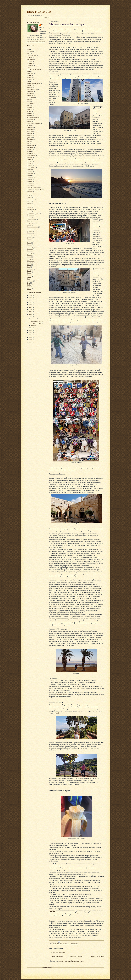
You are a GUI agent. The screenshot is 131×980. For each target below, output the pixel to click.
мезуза (52, 911)
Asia (28, 267)
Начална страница (76, 956)
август (33, 325)
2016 (31, 328)
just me (29, 277)
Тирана (29, 239)
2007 (31, 342)
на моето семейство (33, 187)
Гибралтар (30, 95)
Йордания (30, 139)
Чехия (29, 257)
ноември (34, 319)
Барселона (30, 73)
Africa (29, 265)
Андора (29, 63)
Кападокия (30, 145)
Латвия (29, 159)
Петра (29, 203)
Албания (30, 57)
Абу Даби (30, 51)
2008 (31, 340)
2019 (31, 312)
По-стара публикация (96, 956)
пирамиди (30, 205)
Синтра (29, 231)
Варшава (30, 87)
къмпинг (30, 157)
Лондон (29, 165)
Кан (28, 143)
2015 (31, 330)
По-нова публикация (56, 956)
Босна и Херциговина (34, 83)
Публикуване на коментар (58, 952)
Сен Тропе (30, 229)
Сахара (29, 225)
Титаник (30, 241)
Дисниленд (31, 103)
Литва (29, 163)
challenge (30, 269)
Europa (29, 273)
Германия (30, 93)
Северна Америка (32, 227)
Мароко (29, 179)
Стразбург (30, 235)
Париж (29, 201)
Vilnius (29, 289)
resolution (30, 281)
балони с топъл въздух (34, 69)
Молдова (30, 183)
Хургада (30, 255)
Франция (30, 249)
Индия (29, 125)
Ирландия (30, 129)
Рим (28, 221)
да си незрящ (31, 97)
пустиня (30, 217)
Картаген (30, 147)
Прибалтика (31, 215)
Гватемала (30, 91)
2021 (31, 307)
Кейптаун (30, 149)
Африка (29, 67)
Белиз (29, 75)
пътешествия (31, 219)
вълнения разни (32, 89)
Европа (29, 109)
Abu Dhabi (30, 263)
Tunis (29, 287)
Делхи (29, 101)
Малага (29, 171)
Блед (29, 81)
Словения (30, 233)
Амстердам (31, 59)
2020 (31, 309)
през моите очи (39, 11)
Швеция (30, 259)
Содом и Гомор (61, 695)
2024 (29, 49)
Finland (29, 275)
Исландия (30, 131)
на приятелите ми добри (34, 189)
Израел (29, 121)
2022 (31, 305)
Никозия (30, 193)
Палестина (30, 199)
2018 (31, 314)
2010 (31, 335)
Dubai (29, 271)
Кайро (29, 141)
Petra (29, 279)
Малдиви (30, 173)
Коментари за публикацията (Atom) (72, 961)
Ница (29, 195)
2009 (31, 337)
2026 (31, 295)
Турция (29, 245)
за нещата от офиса (33, 117)
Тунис (29, 243)
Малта (29, 175)
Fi (42, 25)
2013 (31, 333)
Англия (29, 61)
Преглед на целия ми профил (36, 42)
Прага (29, 211)
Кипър (29, 151)
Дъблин (29, 107)
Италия (29, 137)
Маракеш (30, 177)
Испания (30, 133)
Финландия (31, 247)
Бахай (57, 713)
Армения (30, 65)
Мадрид (30, 169)
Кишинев (30, 153)
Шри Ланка (31, 261)
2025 (31, 298)
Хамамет (30, 251)
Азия (29, 53)
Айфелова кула (32, 55)
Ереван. (29, 113)
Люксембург (31, 167)
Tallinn (29, 285)
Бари (29, 71)
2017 (31, 316)
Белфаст (30, 77)
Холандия (30, 253)
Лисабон (30, 161)
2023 (31, 302)
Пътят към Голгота (64, 248)
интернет (30, 127)
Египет (29, 111)
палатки (30, 197)
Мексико (30, 181)
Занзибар (30, 119)
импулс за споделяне (33, 123)
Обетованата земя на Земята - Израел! (68, 24)
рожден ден (31, 223)
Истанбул (30, 135)
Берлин (29, 79)
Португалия (31, 209)
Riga (28, 283)
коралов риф (31, 155)
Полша (29, 207)
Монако (29, 185)
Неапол (29, 191)
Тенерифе (30, 237)
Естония (30, 115)
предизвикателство (33, 213)
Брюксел (30, 85)
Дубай (29, 105)
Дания (29, 99)
